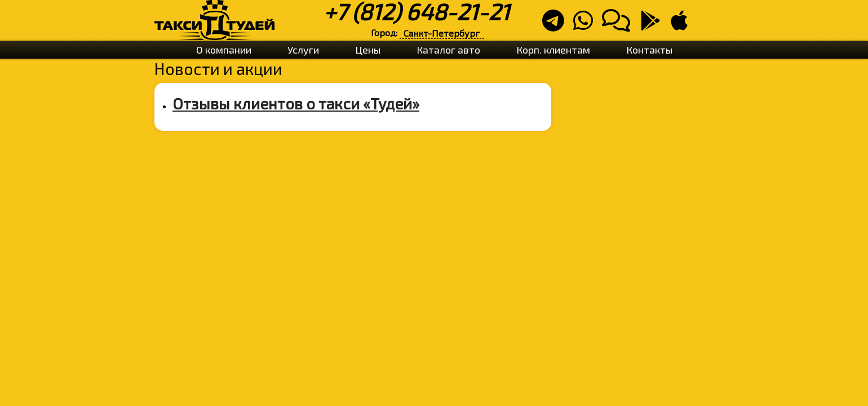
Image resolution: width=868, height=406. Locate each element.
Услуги (303, 50)
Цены (368, 50)
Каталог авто (448, 50)
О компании (224, 50)
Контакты (649, 50)
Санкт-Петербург (442, 33)
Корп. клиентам (553, 50)
